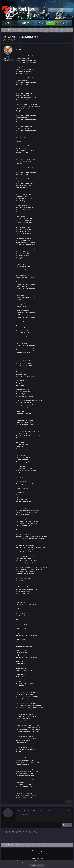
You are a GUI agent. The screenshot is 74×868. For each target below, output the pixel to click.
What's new (25, 23)
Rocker (33, 859)
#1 (71, 47)
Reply (70, 801)
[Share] (69, 47)
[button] (15, 23)
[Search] (62, 10)
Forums (9, 23)
